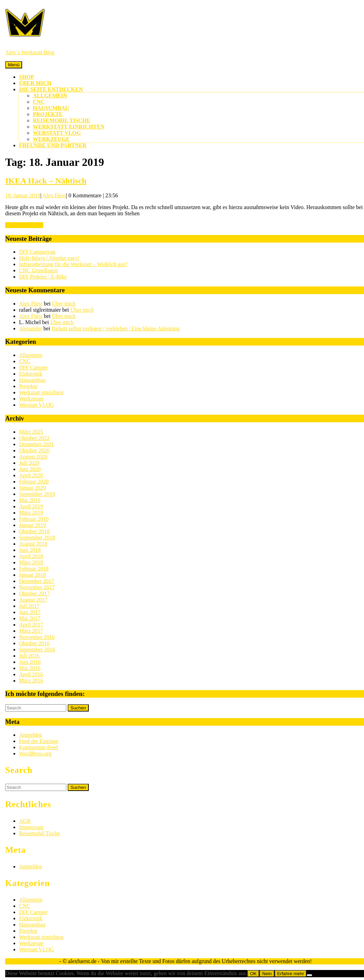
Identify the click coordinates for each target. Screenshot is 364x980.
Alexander (31, 328)
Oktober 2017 (34, 593)
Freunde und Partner (53, 145)
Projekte (48, 114)
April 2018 (31, 556)
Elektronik (31, 374)
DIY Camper (33, 367)
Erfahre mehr (291, 974)
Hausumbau (51, 108)
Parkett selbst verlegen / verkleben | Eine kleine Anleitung (116, 328)
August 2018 (33, 544)
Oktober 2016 (34, 643)
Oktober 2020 (34, 450)
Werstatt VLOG (57, 133)
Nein (267, 974)
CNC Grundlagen (38, 270)
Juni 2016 (30, 662)
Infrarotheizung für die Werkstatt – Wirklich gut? (73, 264)
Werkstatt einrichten (69, 127)
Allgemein (50, 96)
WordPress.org (35, 753)
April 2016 (31, 674)
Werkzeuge (51, 139)
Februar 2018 (34, 569)
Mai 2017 (30, 618)
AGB (25, 821)
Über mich (35, 83)
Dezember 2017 (37, 581)
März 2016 (31, 681)
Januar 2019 (32, 525)
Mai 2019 (30, 500)
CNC (39, 102)
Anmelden (31, 735)
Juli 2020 (29, 463)
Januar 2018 (32, 575)
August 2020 (33, 457)
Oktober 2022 (34, 438)
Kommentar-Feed (39, 747)
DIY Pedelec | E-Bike (43, 277)
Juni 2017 (30, 612)
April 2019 (31, 506)
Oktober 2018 (34, 531)
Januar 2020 (32, 488)
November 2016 (37, 637)
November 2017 (37, 587)
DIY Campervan (37, 252)
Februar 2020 (34, 482)
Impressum (31, 827)
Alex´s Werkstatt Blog (30, 52)
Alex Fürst (54, 195)
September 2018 (37, 538)
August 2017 (33, 600)
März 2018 (31, 562)
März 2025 (31, 432)
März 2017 (31, 631)
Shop (27, 77)
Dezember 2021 (37, 444)
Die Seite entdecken (51, 89)
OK (253, 974)
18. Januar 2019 (23, 195)
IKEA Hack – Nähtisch (46, 181)
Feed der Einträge (39, 741)
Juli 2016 (29, 656)
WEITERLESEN (24, 225)
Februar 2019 (34, 519)
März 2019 (31, 513)
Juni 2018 (30, 550)
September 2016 (37, 649)
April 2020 (31, 475)
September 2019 (37, 494)
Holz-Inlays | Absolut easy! (49, 258)
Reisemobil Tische (61, 120)
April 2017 (31, 625)
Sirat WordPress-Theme (32, 961)
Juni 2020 (30, 469)
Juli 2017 (29, 606)
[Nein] (309, 975)
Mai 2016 (30, 668)
